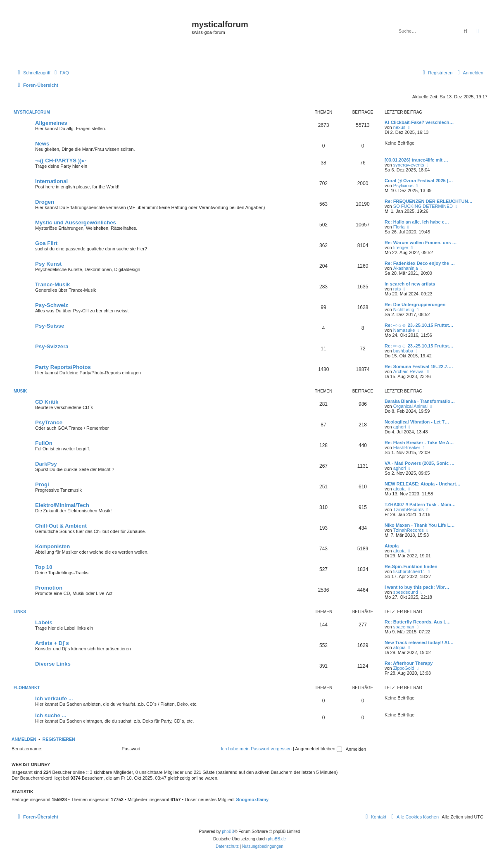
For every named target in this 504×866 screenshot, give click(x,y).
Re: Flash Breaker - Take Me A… (419, 443)
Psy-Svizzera (52, 346)
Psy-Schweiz (52, 305)
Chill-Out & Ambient (61, 526)
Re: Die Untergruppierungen (415, 305)
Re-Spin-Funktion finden (411, 566)
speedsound (406, 592)
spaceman (404, 627)
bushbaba (403, 351)
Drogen (45, 202)
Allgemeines (51, 123)
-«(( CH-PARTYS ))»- (61, 161)
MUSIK (20, 391)
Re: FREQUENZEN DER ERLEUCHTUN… (429, 201)
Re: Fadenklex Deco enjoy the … (420, 263)
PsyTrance (49, 422)
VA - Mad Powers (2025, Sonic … (420, 463)
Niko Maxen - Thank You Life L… (420, 525)
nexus (399, 127)
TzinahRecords (409, 509)
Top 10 (44, 567)
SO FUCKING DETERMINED (423, 206)
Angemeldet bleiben (318, 749)
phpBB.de (277, 839)
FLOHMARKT (27, 688)
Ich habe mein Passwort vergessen (256, 749)
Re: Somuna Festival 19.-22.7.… (419, 366)
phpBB (228, 832)
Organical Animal (410, 406)
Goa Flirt (46, 243)
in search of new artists (410, 284)
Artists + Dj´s (52, 643)
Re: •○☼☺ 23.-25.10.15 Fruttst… (419, 325)
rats (397, 289)
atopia (399, 489)
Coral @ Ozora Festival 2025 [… (419, 181)
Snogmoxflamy (252, 799)
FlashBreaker (407, 447)
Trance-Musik (52, 284)
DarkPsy (46, 464)
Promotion (49, 588)
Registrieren (59, 739)
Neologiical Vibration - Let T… (417, 422)
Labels (44, 622)
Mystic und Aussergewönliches (76, 222)
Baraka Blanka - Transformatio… (420, 401)
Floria (399, 227)
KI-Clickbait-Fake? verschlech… (419, 122)
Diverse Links (53, 664)
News (42, 144)
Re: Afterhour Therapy (409, 663)
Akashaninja (406, 268)
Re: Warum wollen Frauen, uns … (421, 243)
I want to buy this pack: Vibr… (417, 587)
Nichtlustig (404, 309)
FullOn (44, 443)
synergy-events (409, 165)
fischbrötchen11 (409, 571)
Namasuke (404, 330)
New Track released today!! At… (419, 642)
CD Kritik (47, 402)
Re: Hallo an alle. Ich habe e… (417, 222)
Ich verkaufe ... (54, 698)
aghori (400, 427)
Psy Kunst (49, 264)
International (51, 181)
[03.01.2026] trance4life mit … (416, 160)
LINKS (20, 612)
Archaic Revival (409, 371)
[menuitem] (61, 73)
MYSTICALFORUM (32, 112)
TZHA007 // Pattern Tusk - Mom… (420, 504)
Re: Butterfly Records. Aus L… (418, 622)
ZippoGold (404, 668)
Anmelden (24, 739)
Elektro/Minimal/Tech (62, 505)
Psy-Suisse (50, 326)
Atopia (392, 546)
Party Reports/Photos (63, 367)
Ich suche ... (51, 715)
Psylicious (403, 186)
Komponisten (52, 546)
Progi (42, 484)
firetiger (401, 247)
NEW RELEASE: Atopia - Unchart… (423, 484)
